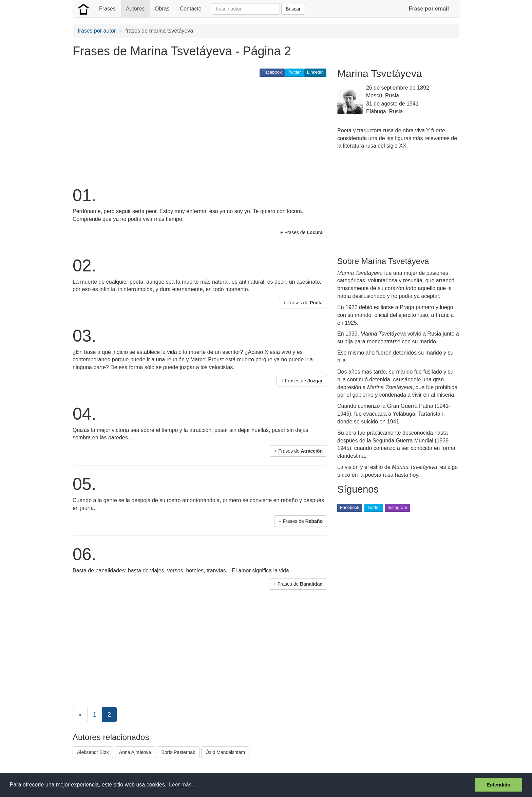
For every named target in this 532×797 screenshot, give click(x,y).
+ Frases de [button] (301, 232)
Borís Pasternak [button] (178, 752)
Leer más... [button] (183, 785)
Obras (162, 9)
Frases (107, 9)
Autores (135, 9)
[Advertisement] (196, 131)
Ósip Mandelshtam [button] (225, 752)
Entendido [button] (498, 785)
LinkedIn (315, 72)
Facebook (272, 72)
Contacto (191, 9)
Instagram (397, 507)
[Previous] (80, 715)
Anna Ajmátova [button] (135, 752)
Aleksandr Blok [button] (93, 752)
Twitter (294, 72)
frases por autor (97, 31)
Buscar (293, 9)
